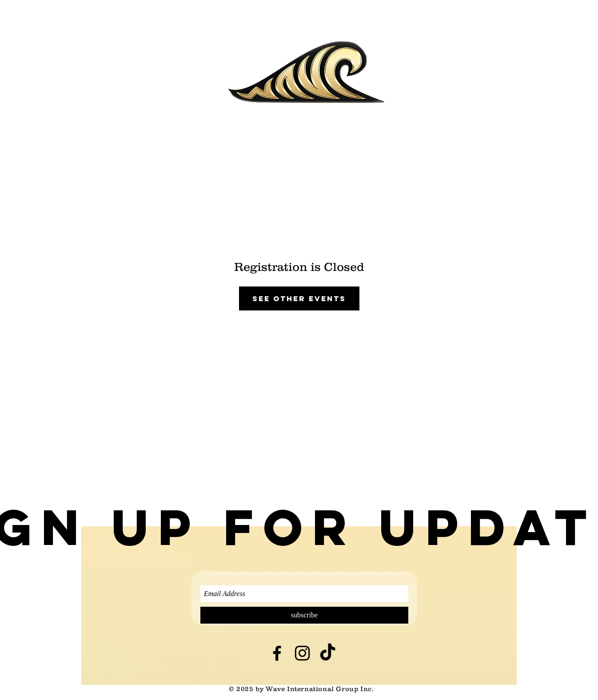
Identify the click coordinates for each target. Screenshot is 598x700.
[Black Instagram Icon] (302, 653)
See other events (299, 298)
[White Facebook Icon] (274, 130)
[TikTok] (332, 130)
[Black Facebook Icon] (277, 653)
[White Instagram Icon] (303, 130)
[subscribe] (304, 615)
